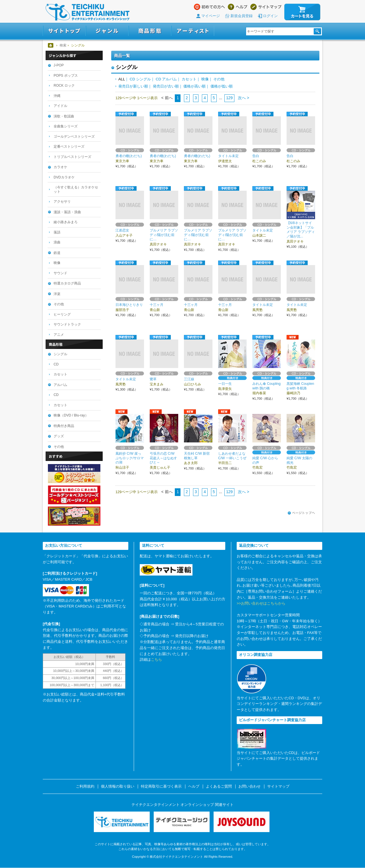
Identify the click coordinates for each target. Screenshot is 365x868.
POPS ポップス (66, 76)
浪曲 (57, 242)
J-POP (59, 65)
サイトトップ (64, 31)
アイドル (60, 106)
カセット (189, 79)
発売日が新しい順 (133, 86)
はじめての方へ (209, 7)
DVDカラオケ (64, 177)
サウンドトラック (67, 324)
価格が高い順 (194, 86)
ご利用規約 (85, 786)
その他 (219, 79)
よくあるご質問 (219, 786)
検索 (63, 45)
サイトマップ (266, 7)
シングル (60, 354)
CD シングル (140, 79)
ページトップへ (301, 513)
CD (56, 364)
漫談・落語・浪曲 (67, 212)
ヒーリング (62, 314)
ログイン (270, 16)
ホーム (51, 45)
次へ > (243, 98)
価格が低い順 (222, 86)
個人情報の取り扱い (118, 786)
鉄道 (57, 253)
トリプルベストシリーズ (72, 157)
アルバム (60, 385)
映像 (205, 79)
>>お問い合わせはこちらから (261, 603)
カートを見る (302, 12)
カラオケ (60, 167)
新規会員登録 (242, 16)
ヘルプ (238, 7)
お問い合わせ (250, 786)
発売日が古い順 (166, 86)
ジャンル (107, 31)
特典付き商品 (64, 426)
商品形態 (150, 31)
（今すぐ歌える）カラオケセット (76, 189)
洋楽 (57, 294)
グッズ (59, 436)
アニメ (59, 335)
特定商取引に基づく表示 (161, 786)
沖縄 (57, 96)
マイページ (211, 16)
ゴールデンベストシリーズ (74, 137)
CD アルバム (166, 79)
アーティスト (193, 31)
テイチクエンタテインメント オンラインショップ (88, 12)
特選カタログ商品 (67, 283)
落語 (57, 232)
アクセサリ (62, 202)
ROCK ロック (64, 86)
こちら (156, 659)
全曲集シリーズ (66, 126)
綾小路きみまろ (66, 222)
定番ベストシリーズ (69, 147)
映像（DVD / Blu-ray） (71, 415)
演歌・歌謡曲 (64, 116)
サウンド (60, 273)
